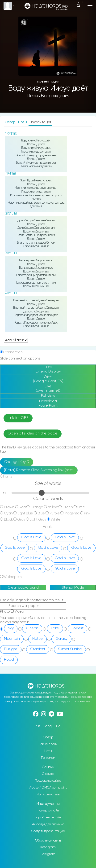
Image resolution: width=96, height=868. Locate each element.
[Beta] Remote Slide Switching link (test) (39, 470)
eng (48, 726)
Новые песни (48, 744)
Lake (55, 628)
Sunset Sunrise (70, 649)
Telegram (48, 854)
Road (9, 660)
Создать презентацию (48, 831)
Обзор (10, 122)
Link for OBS (18, 418)
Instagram (48, 847)
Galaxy (61, 639)
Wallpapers (12, 577)
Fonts (8, 476)
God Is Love (31, 537)
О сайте (48, 774)
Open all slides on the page (33, 434)
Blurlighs (11, 649)
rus (38, 726)
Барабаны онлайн (48, 817)
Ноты (23, 122)
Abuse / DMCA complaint (48, 788)
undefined (16, 340)
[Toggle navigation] (90, 5)
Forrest (78, 628)
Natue (38, 639)
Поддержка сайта (48, 781)
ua (58, 726)
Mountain (12, 639)
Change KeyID (17, 462)
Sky (11, 628)
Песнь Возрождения (48, 96)
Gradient (38, 649)
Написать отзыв (48, 794)
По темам (48, 758)
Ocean (32, 628)
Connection (13, 352)
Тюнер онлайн (48, 811)
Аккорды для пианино (48, 824)
